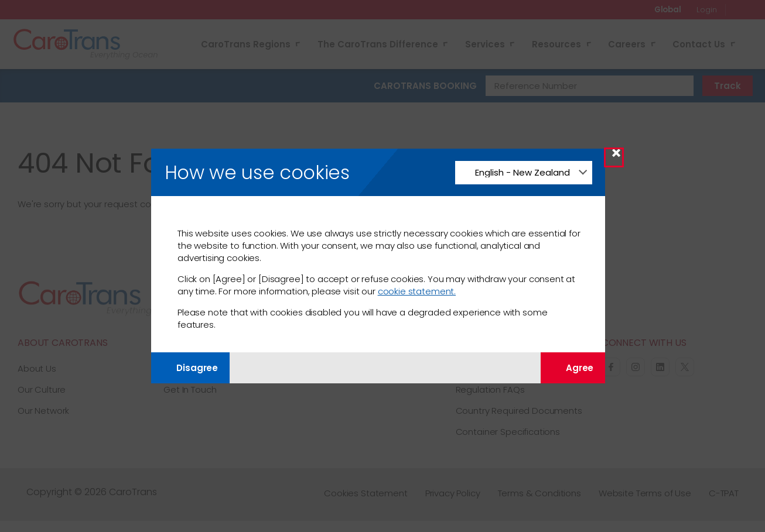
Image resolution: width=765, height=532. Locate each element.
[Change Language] (523, 173)
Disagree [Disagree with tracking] (190, 368)
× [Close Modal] (616, 157)
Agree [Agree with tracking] (573, 368)
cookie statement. (417, 291)
